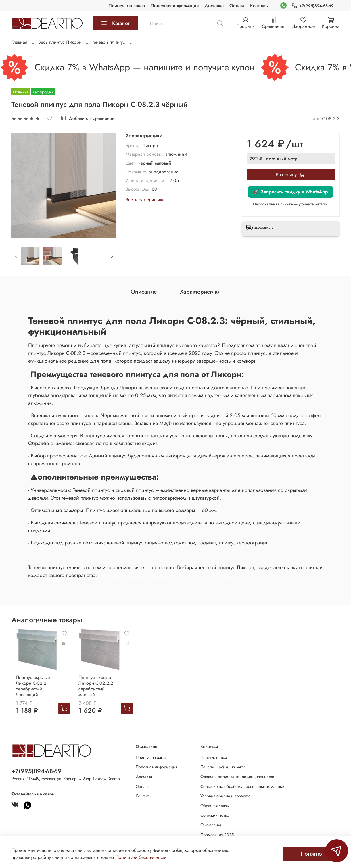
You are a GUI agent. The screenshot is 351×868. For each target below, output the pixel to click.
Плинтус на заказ (127, 6)
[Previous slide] (16, 256)
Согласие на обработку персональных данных (242, 786)
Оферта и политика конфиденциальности (237, 777)
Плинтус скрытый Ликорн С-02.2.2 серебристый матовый (101, 688)
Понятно (311, 854)
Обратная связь (215, 806)
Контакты (259, 6)
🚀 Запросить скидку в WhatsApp (291, 192)
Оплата (237, 6)
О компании (211, 825)
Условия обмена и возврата (225, 796)
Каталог (115, 23)
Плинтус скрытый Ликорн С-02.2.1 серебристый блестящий (29, 691)
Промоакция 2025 (217, 835)
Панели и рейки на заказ (223, 767)
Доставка (214, 6)
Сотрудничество (215, 815)
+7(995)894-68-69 (313, 6)
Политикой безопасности (141, 857)
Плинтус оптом (214, 757)
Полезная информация (175, 6)
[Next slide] (112, 256)
